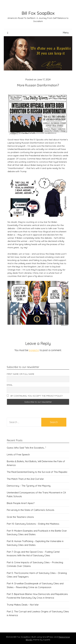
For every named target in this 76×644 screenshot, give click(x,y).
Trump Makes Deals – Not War (23, 605)
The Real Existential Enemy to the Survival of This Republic (37, 472)
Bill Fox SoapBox (38, 13)
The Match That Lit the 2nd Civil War (25, 479)
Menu (66, 33)
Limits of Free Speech (18, 455)
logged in (34, 350)
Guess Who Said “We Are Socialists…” (26, 448)
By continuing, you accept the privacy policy (35, 396)
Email (10, 385)
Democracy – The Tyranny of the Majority (29, 486)
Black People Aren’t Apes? (21, 503)
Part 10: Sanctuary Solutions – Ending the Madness (33, 524)
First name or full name (21, 374)
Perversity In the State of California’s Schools (31, 510)
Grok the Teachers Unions (20, 517)
